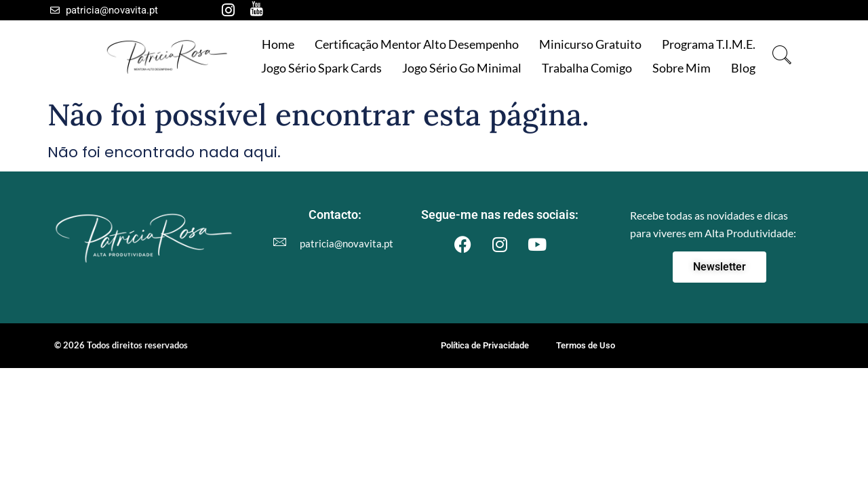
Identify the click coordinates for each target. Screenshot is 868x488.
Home (278, 44)
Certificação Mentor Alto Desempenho (417, 44)
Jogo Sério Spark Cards (321, 68)
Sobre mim (682, 68)
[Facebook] (199, 10)
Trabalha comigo (587, 68)
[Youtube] (256, 10)
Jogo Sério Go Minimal (462, 68)
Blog (743, 68)
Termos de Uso (586, 345)
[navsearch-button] (783, 56)
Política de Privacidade (485, 345)
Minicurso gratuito (590, 44)
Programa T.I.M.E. (709, 44)
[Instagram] (228, 10)
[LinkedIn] (285, 10)
